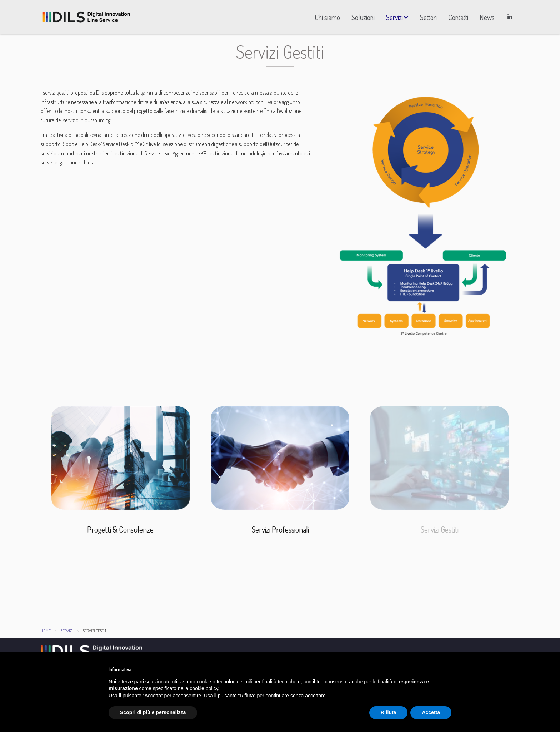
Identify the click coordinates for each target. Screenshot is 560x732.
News (487, 17)
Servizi (394, 17)
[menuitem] (327, 17)
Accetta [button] (431, 712)
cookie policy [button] (204, 688)
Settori (428, 17)
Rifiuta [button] (389, 712)
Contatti (458, 17)
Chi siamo (327, 17)
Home (46, 634)
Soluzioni (363, 17)
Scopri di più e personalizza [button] (153, 712)
